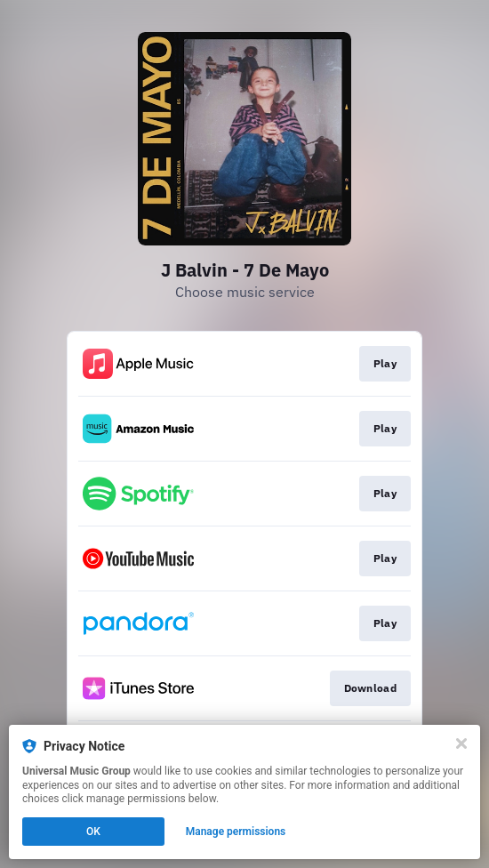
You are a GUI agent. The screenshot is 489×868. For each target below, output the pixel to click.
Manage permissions (236, 832)
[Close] (461, 743)
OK (93, 832)
